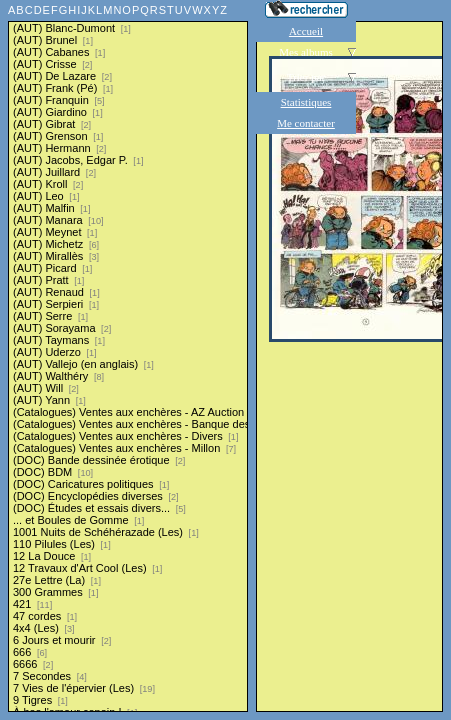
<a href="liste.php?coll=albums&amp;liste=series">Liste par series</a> (128, 356)
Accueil (306, 31)
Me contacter (306, 123)
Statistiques (306, 102)
